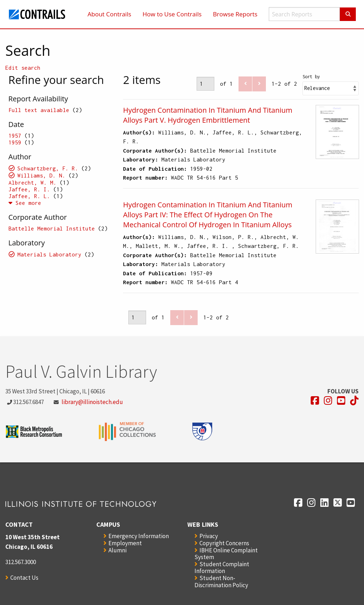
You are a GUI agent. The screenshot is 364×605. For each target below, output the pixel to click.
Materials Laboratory (49, 254)
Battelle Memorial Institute (52, 228)
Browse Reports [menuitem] (235, 14)
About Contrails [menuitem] (109, 14)
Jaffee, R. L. (29, 196)
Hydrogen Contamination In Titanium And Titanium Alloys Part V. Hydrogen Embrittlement (208, 115)
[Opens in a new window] (315, 401)
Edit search (23, 68)
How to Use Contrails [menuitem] (172, 14)
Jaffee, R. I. (31, 189)
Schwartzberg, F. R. (48, 168)
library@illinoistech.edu (92, 402)
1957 (15, 136)
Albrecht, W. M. (33, 182)
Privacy (209, 536)
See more (25, 203)
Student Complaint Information (222, 567)
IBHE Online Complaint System (226, 554)
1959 (15, 142)
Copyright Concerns (224, 543)
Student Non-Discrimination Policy (221, 581)
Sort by (311, 77)
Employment (125, 543)
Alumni (117, 550)
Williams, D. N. (41, 175)
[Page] (205, 84)
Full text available (39, 110)
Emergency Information (139, 536)
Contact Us (24, 578)
